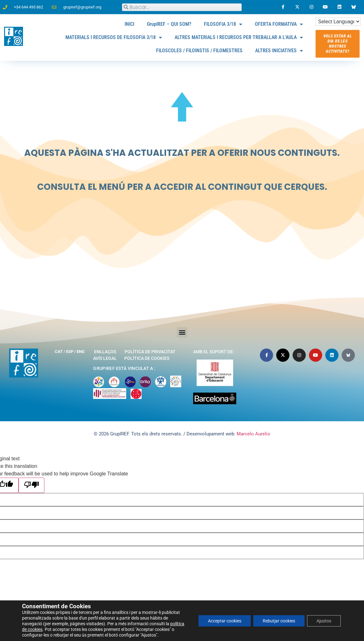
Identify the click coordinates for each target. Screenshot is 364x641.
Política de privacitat (150, 352)
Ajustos (324, 621)
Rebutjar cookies (279, 621)
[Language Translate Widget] (338, 22)
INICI (129, 24)
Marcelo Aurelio (253, 434)
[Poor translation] (31, 485)
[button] (182, 332)
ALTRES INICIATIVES (279, 51)
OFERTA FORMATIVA (279, 24)
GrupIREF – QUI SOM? (169, 24)
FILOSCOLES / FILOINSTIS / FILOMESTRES (199, 51)
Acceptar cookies (225, 621)
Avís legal (105, 358)
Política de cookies (147, 358)
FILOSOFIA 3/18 (223, 24)
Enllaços (105, 352)
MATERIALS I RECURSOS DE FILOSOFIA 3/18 (114, 37)
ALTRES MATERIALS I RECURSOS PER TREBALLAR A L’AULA (239, 37)
